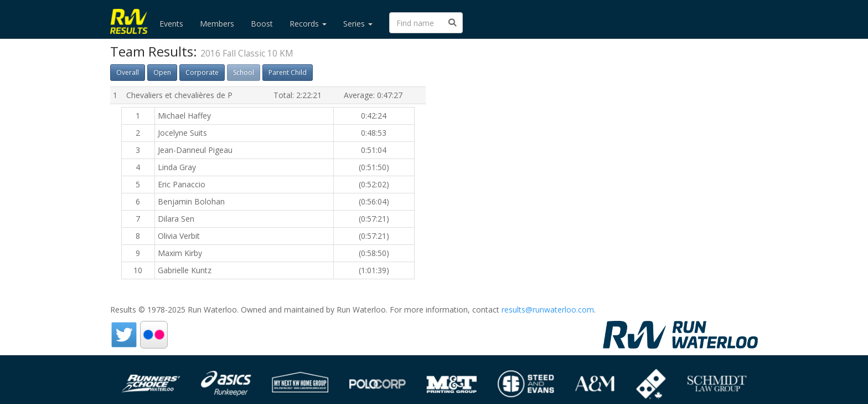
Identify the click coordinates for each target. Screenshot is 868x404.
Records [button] (308, 24)
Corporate (202, 72)
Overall (128, 72)
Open (162, 72)
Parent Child (288, 72)
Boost (262, 24)
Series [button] (358, 24)
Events (171, 24)
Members (217, 24)
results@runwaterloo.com (548, 310)
